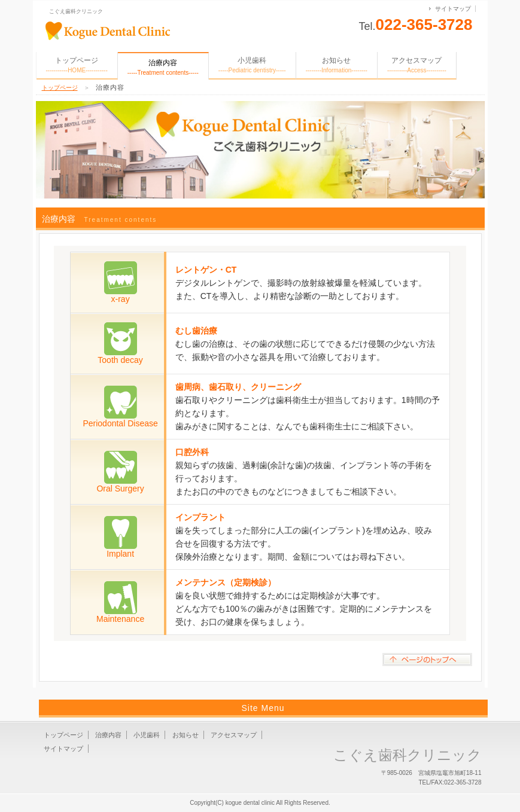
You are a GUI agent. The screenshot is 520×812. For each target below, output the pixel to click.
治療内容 (108, 735)
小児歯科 (252, 65)
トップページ (77, 65)
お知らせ (337, 65)
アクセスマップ (417, 65)
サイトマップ (453, 9)
